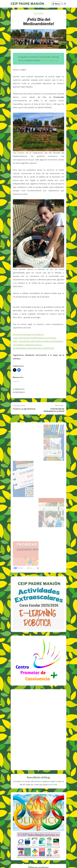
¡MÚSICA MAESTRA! (50, 60)
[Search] (65, 4)
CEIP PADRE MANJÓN (27, 4)
